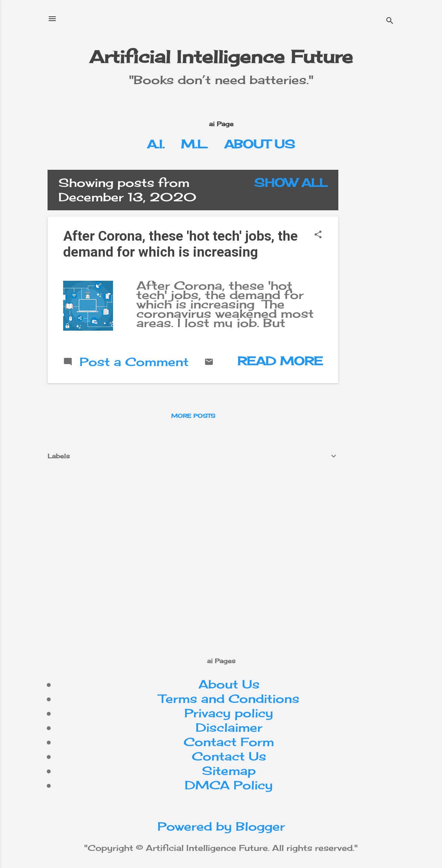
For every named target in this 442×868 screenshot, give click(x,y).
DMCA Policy (229, 785)
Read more (280, 361)
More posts (193, 416)
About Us (260, 144)
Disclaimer (229, 727)
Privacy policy (229, 713)
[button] (318, 235)
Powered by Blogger (221, 826)
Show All (291, 183)
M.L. (194, 144)
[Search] (390, 21)
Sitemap (229, 771)
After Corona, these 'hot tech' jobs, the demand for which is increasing (180, 244)
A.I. (156, 144)
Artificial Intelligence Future (221, 57)
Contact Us (229, 756)
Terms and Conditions (229, 699)
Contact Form (229, 742)
